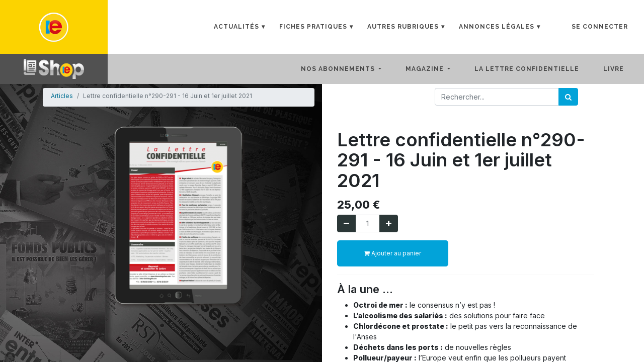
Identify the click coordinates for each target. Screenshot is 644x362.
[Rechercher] (568, 97)
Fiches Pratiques (313, 27)
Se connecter (600, 27)
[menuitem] (535, 69)
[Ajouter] (389, 223)
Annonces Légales (497, 27)
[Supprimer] (346, 223)
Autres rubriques (403, 27)
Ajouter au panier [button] (393, 253)
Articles (62, 96)
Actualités (236, 27)
